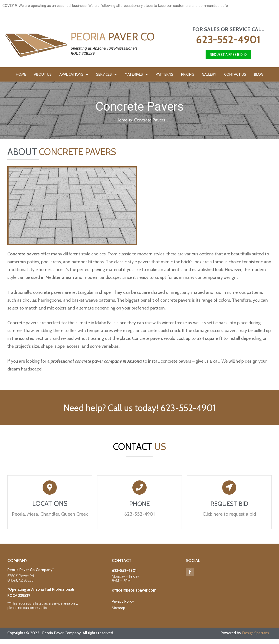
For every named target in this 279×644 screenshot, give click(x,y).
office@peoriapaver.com (134, 592)
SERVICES (106, 75)
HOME (21, 74)
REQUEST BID (229, 506)
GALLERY (209, 74)
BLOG (259, 74)
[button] (228, 55)
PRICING (188, 74)
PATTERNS (164, 74)
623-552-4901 (228, 39)
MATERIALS (136, 75)
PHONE (139, 506)
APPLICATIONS (74, 75)
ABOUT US (43, 74)
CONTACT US (235, 74)
